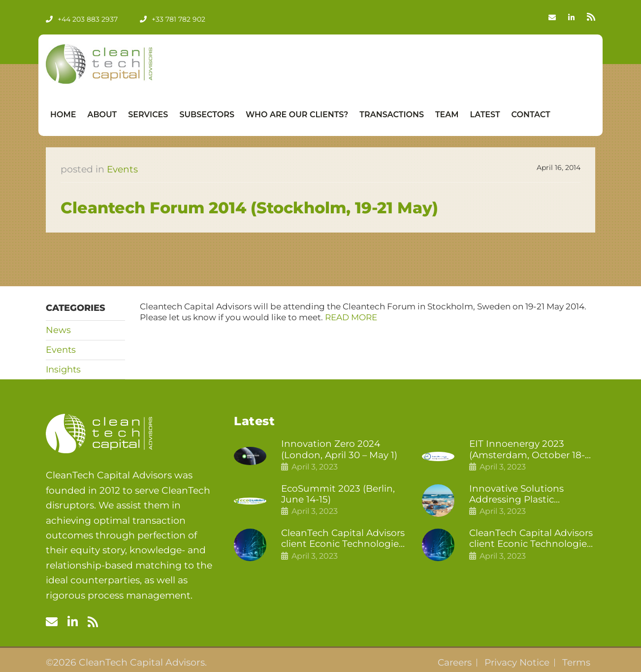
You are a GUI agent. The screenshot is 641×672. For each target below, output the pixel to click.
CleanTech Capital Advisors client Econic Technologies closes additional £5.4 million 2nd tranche (344, 540)
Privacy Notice (515, 663)
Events (123, 169)
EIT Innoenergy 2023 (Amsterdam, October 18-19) (528, 450)
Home (63, 115)
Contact (531, 115)
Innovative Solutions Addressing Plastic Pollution (517, 495)
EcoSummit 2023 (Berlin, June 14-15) (339, 495)
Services (148, 115)
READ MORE (351, 317)
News (58, 330)
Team (447, 115)
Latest (485, 115)
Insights (63, 370)
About (102, 115)
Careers (451, 663)
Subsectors (207, 115)
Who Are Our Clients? (297, 115)
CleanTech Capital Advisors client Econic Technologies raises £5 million (532, 540)
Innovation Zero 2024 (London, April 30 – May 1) (340, 450)
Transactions (392, 115)
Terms (576, 663)
